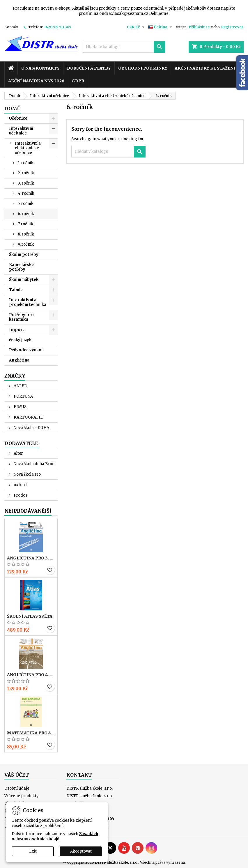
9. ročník (26, 244)
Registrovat (232, 27)
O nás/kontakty (40, 68)
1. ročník (26, 163)
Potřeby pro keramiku (21, 317)
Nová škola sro (27, 474)
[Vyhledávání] (124, 47)
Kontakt (11, 27)
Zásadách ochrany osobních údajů (55, 836)
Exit (33, 851)
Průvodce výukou (26, 350)
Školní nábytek (24, 280)
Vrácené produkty (22, 796)
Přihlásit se (199, 27)
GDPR (78, 81)
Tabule (16, 290)
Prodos (20, 495)
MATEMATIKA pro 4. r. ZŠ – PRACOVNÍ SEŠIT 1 (31, 733)
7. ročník (25, 224)
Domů (13, 109)
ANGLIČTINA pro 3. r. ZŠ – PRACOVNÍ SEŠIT (31, 558)
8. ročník (26, 234)
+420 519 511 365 (57, 27)
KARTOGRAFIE (28, 417)
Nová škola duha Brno (34, 464)
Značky (15, 376)
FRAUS (20, 407)
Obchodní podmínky (143, 68)
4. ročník (26, 193)
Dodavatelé (21, 443)
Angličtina (19, 360)
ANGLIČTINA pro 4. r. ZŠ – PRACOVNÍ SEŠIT (31, 675)
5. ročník (26, 204)
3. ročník (26, 183)
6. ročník (26, 214)
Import (17, 330)
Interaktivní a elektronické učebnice (28, 148)
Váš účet (17, 775)
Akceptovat (81, 851)
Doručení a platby (89, 68)
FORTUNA (23, 396)
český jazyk (20, 340)
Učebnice (18, 118)
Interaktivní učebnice (21, 131)
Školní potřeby (24, 255)
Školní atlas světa (30, 616)
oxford (20, 485)
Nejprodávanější (28, 511)
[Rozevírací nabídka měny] (136, 27)
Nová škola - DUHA (31, 428)
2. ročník (26, 173)
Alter (18, 453)
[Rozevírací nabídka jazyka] (161, 27)
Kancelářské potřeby (21, 267)
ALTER (20, 386)
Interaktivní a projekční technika (28, 302)
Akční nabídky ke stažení (205, 68)
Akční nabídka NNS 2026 (36, 81)
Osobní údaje (17, 788)
